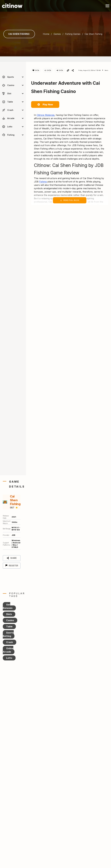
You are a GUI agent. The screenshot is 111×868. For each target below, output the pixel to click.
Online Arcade (8, 650)
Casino (10, 620)
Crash (10, 642)
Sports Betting (8, 634)
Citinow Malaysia (46, 115)
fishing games (73, 34)
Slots (9, 614)
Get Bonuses (8, 606)
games (57, 34)
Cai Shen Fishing (19, 34)
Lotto (9, 658)
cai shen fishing (93, 34)
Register (12, 566)
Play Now (45, 104)
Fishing (43, 182)
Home (46, 34)
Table (9, 626)
